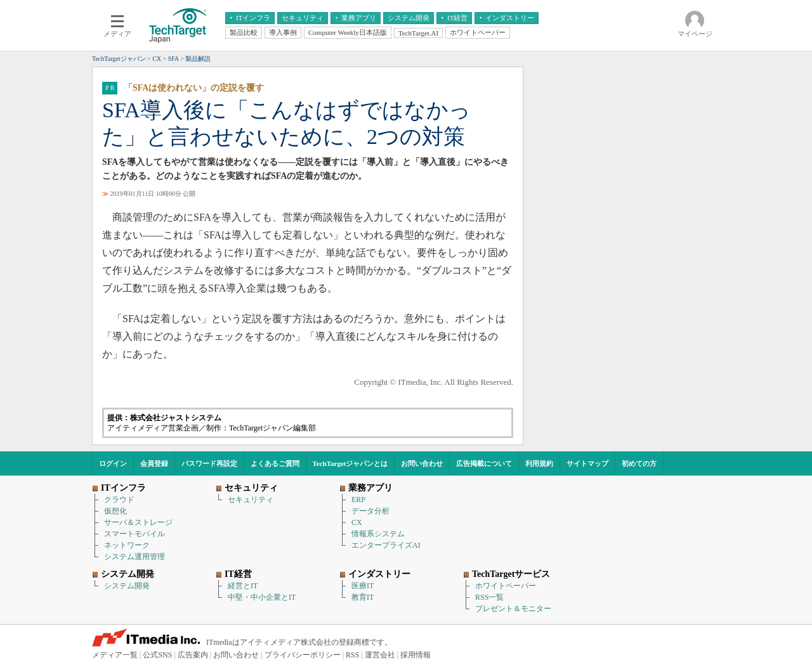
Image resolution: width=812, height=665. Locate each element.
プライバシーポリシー (303, 655)
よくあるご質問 (275, 463)
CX (357, 522)
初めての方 (639, 463)
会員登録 (154, 463)
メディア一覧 (115, 655)
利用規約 (539, 463)
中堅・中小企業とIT (262, 597)
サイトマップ (587, 463)
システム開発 (127, 586)
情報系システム (378, 534)
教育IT (363, 597)
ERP (358, 500)
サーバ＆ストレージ (138, 522)
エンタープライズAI (386, 545)
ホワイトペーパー (506, 586)
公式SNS (157, 655)
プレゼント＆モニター (513, 609)
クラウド (119, 500)
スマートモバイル (134, 534)
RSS (352, 655)
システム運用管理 (134, 557)
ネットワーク (127, 545)
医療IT (363, 586)
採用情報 (416, 655)
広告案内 (193, 655)
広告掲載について (484, 463)
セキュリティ (251, 500)
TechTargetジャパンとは (350, 463)
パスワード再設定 (209, 463)
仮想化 (115, 511)
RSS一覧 (489, 597)
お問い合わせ (422, 463)
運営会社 (380, 655)
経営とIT (243, 586)
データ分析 (370, 511)
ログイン (113, 463)
